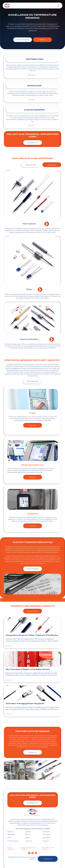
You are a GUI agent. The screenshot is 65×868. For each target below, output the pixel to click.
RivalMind (32, 859)
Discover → (32, 75)
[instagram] (33, 853)
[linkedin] (36, 853)
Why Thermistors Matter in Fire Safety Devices (28, 670)
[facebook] (29, 853)
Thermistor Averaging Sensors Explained (25, 704)
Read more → (10, 646)
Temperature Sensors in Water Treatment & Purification (32, 635)
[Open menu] (58, 6)
